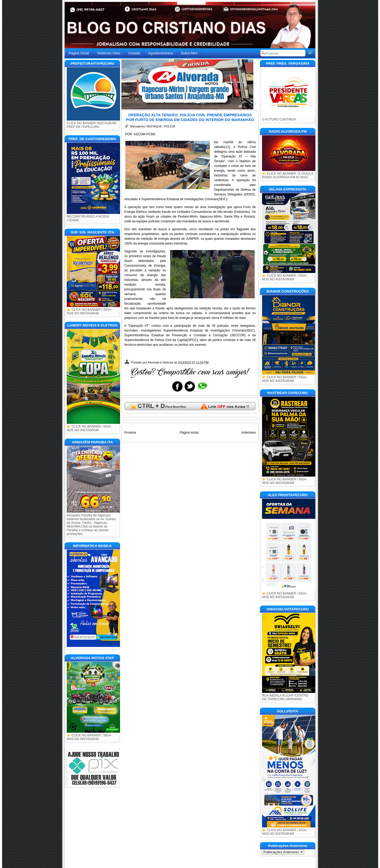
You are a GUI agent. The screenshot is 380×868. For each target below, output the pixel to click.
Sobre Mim (189, 53)
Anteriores (248, 433)
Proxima (130, 433)
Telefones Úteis (109, 53)
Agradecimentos (161, 53)
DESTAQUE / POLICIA (161, 126)
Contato (134, 53)
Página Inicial (79, 53)
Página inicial (189, 433)
